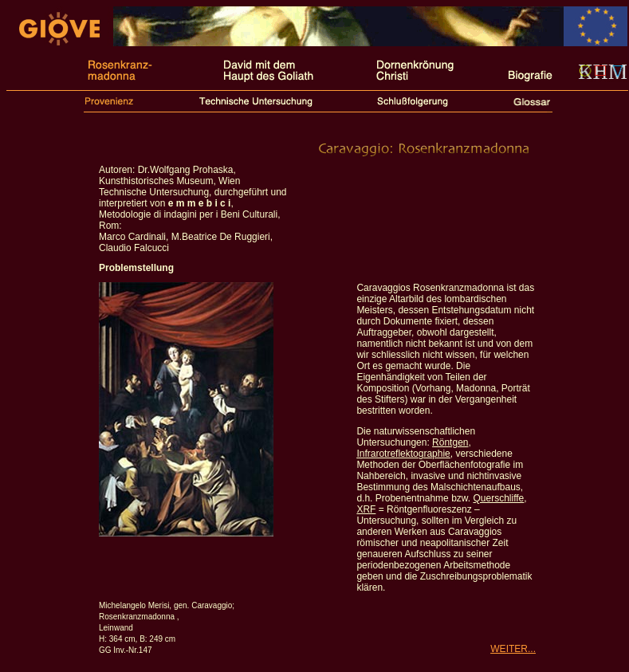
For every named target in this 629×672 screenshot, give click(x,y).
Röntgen (450, 442)
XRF (366, 509)
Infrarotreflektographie (403, 454)
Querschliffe (498, 498)
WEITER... (513, 649)
